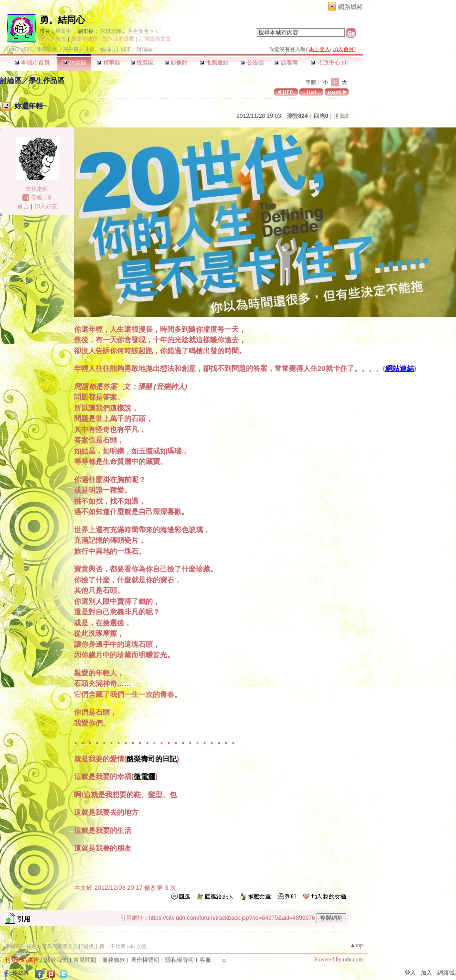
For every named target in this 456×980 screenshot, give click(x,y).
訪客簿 (286, 63)
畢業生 (63, 31)
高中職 (71, 49)
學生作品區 (47, 80)
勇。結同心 (62, 20)
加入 (426, 973)
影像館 (176, 63)
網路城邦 (350, 7)
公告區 (252, 63)
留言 (23, 206)
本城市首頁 (32, 63)
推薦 (341, 116)
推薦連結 (214, 63)
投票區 (142, 63)
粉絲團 (21, 973)
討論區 (74, 63)
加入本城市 (53, 39)
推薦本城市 (84, 39)
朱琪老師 (111, 31)
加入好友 (46, 206)
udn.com (353, 959)
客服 (205, 960)
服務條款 (114, 960)
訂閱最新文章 (155, 39)
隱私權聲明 (180, 960)
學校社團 (47, 49)
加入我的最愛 (118, 39)
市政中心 (329, 63)
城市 (26, 49)
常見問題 (85, 960)
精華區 (108, 63)
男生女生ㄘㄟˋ (144, 31)
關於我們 (56, 960)
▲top (356, 945)
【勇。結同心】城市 (108, 49)
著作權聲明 (145, 960)
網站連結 (400, 368)
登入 (410, 973)
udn (11, 49)
